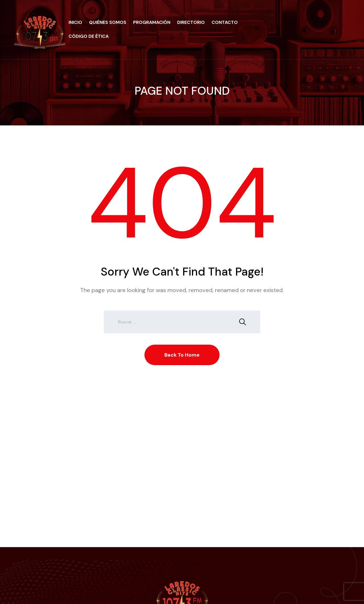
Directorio (191, 22)
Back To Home (182, 355)
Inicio (75, 22)
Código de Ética (89, 36)
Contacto (225, 22)
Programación (152, 22)
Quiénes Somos (108, 22)
